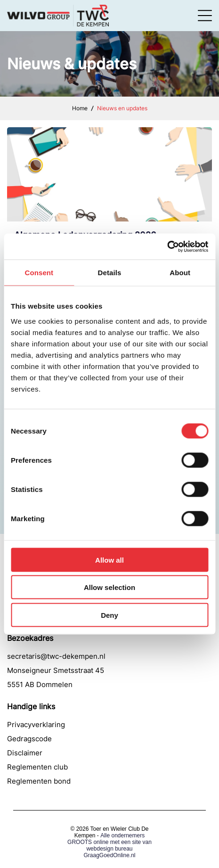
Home (80, 108)
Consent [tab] (39, 273)
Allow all (109, 560)
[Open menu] (205, 16)
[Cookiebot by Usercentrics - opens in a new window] (167, 246)
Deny (109, 615)
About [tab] (180, 273)
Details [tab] (110, 273)
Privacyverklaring (36, 725)
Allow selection (109, 587)
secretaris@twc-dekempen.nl (56, 656)
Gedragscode (29, 739)
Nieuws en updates (122, 108)
